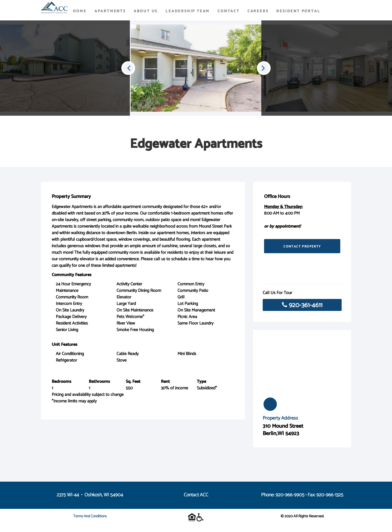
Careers (258, 11)
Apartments (110, 11)
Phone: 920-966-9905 (283, 495)
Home (80, 11)
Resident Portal (298, 11)
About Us (146, 11)
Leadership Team (188, 11)
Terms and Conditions (90, 516)
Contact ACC (196, 495)
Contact (229, 11)
